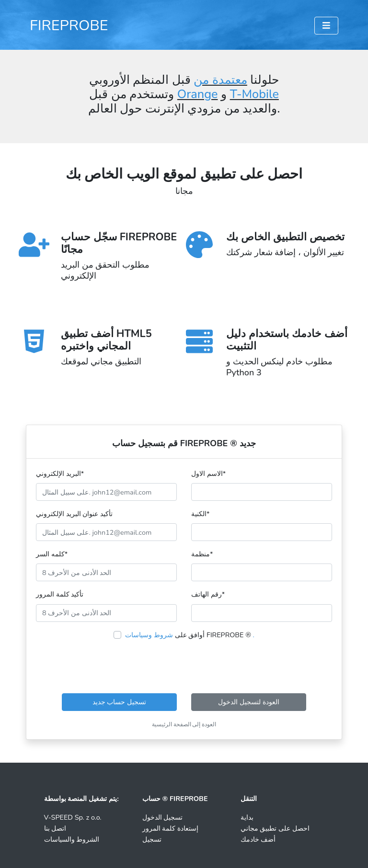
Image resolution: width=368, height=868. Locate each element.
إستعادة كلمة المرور (170, 828)
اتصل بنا (55, 828)
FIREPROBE (69, 25)
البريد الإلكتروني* (60, 473)
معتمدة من (220, 80)
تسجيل (152, 839)
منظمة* (202, 554)
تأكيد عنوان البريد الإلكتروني (74, 514)
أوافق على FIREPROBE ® (190, 635)
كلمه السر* (52, 554)
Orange (198, 94)
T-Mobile (254, 94)
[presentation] (184, 667)
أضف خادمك (258, 839)
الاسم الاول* (208, 473)
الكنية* (200, 514)
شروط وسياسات (149, 635)
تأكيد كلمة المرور (60, 594)
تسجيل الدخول (163, 817)
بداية (247, 817)
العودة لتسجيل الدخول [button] (248, 702)
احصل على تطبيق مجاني (275, 828)
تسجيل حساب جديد (119, 702)
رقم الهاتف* (208, 594)
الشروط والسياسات (72, 839)
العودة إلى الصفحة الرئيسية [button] (184, 724)
